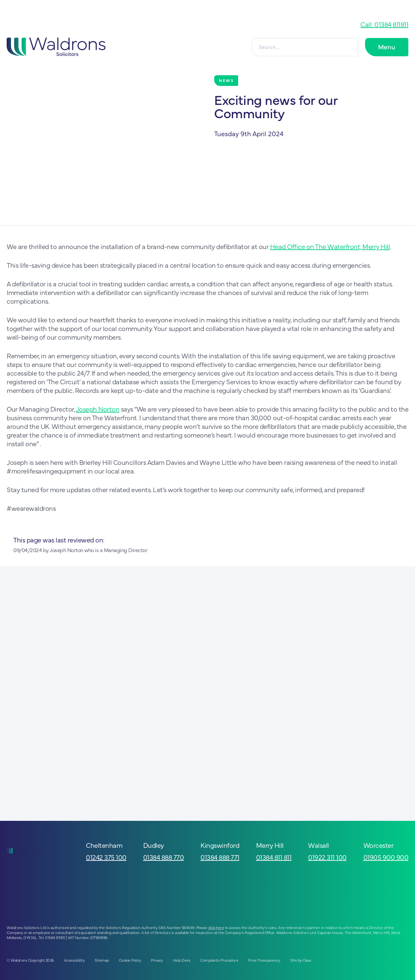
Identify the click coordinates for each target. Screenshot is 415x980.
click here (216, 927)
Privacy (157, 960)
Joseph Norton (98, 409)
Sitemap (102, 960)
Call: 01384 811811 (384, 24)
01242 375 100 (106, 857)
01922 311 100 (327, 857)
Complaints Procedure (219, 960)
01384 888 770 (164, 857)
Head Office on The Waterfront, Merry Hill (330, 246)
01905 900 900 (386, 857)
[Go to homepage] (56, 47)
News (226, 80)
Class (307, 960)
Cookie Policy (130, 960)
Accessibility (74, 960)
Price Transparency (264, 960)
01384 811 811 (274, 857)
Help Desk (182, 960)
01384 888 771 (220, 857)
